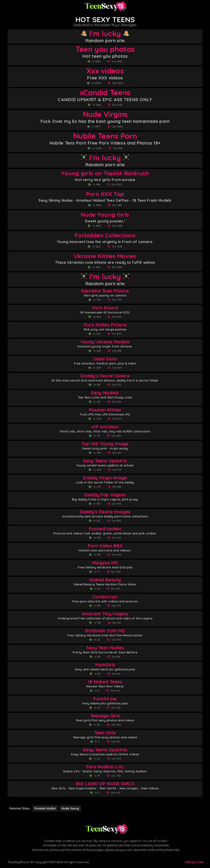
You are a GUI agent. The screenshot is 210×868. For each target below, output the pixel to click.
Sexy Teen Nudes (105, 648)
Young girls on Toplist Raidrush (105, 173)
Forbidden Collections (105, 235)
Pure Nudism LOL (105, 767)
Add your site (194, 862)
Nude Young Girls (105, 214)
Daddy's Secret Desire (105, 376)
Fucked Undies (105, 529)
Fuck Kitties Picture (105, 325)
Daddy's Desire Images (105, 512)
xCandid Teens (105, 93)
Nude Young (70, 808)
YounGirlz (105, 665)
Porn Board (105, 308)
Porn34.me (105, 699)
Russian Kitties (105, 410)
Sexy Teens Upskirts (105, 461)
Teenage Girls (105, 716)
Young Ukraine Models (105, 342)
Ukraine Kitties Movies (105, 256)
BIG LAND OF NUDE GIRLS (105, 784)
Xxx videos (105, 71)
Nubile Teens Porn (105, 136)
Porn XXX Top (105, 194)
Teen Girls (105, 733)
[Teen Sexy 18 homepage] (105, 6)
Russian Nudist (45, 808)
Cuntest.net (105, 597)
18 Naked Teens (105, 682)
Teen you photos (105, 49)
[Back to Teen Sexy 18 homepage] (106, 829)
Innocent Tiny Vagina (105, 614)
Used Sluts (105, 359)
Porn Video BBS (105, 546)
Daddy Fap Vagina (105, 495)
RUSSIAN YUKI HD (105, 631)
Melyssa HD (105, 563)
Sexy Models (105, 393)
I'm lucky (105, 34)
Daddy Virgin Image (105, 478)
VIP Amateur (105, 427)
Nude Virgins (105, 114)
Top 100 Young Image (105, 444)
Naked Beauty (105, 580)
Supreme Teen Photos (105, 291)
